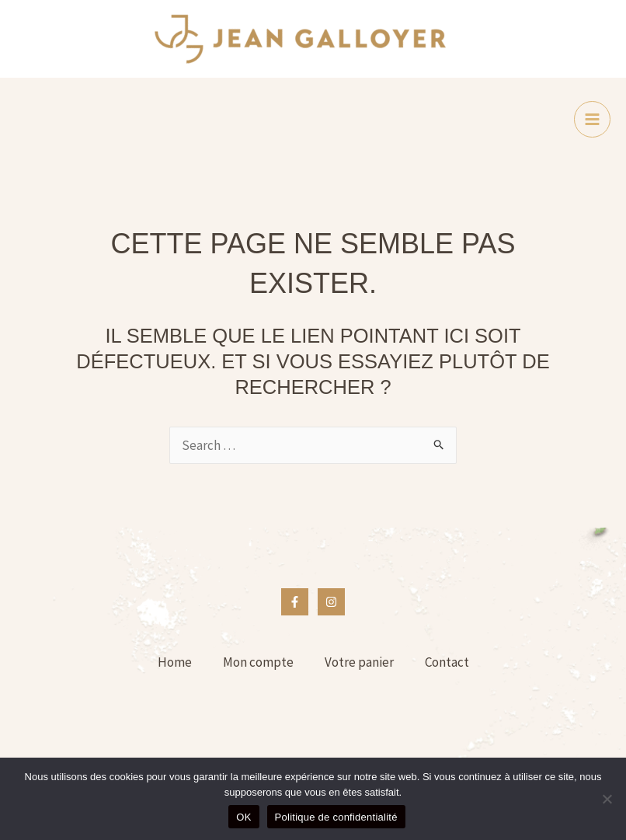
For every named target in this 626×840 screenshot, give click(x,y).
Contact (447, 662)
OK (243, 817)
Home (175, 662)
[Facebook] (295, 602)
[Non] (607, 799)
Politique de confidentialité (336, 817)
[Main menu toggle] (592, 119)
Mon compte (258, 662)
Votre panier (359, 662)
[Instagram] (331, 602)
